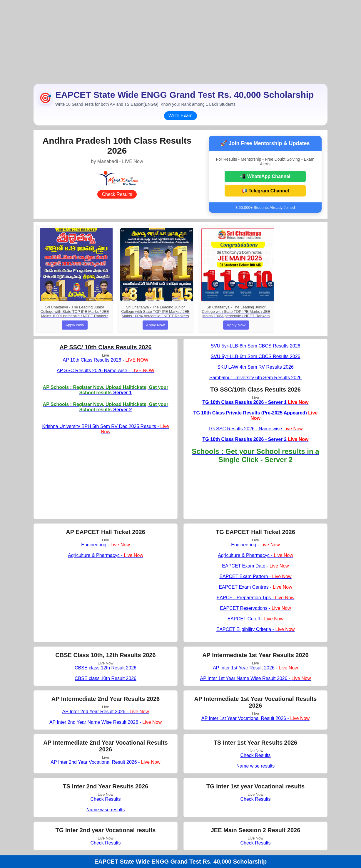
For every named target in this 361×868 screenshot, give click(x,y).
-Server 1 (106, 390)
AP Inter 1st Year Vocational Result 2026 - (255, 718)
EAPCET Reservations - (255, 608)
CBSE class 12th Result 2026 (106, 668)
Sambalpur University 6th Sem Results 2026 (255, 378)
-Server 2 (106, 407)
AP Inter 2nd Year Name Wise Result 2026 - (106, 722)
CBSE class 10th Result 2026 (106, 678)
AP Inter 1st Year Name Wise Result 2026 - (256, 678)
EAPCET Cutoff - (256, 619)
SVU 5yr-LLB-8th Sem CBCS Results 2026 (255, 346)
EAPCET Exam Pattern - (255, 576)
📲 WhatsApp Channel (265, 176)
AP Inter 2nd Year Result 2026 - (105, 712)
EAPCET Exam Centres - (255, 587)
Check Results (117, 194)
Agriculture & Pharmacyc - (106, 555)
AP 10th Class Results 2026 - (105, 360)
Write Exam (180, 116)
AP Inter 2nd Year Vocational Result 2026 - (105, 762)
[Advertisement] (180, 41)
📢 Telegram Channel (265, 191)
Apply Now (75, 325)
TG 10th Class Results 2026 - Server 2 (255, 439)
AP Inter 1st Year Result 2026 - (255, 668)
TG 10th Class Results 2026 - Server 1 (255, 402)
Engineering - (105, 545)
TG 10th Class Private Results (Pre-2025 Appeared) (256, 415)
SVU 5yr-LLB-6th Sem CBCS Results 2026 (255, 356)
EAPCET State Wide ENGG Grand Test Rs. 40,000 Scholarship (180, 862)
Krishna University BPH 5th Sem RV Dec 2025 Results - (106, 429)
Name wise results (256, 766)
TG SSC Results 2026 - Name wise (255, 429)
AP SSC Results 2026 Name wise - (106, 371)
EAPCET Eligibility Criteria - (255, 629)
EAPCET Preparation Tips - (256, 598)
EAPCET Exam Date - (255, 566)
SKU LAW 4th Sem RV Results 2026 (255, 367)
